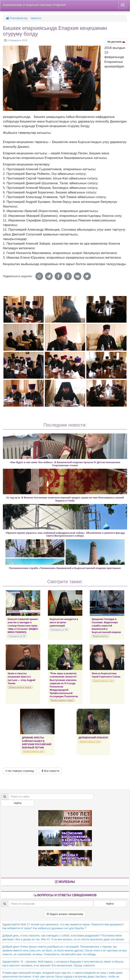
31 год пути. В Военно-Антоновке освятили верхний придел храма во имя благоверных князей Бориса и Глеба (65, 499)
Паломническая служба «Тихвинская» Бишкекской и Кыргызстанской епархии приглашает (65, 568)
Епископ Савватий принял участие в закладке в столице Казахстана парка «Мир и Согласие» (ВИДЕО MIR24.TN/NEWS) (23, 626)
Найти (18, 803)
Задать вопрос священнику (65, 914)
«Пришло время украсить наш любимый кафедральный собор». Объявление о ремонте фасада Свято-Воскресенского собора (65, 534)
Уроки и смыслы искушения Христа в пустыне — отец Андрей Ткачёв (21, 678)
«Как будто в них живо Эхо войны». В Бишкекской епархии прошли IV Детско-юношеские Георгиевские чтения (65, 464)
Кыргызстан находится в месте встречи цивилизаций (64, 622)
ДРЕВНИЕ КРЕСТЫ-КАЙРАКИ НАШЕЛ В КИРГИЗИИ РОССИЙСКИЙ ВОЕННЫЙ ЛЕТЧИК (37, 743)
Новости (36, 18)
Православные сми (103, 681)
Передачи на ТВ (17, 636)
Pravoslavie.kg (16, 18)
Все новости (50, 771)
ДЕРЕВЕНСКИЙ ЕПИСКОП (93, 738)
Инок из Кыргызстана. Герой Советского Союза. (106, 675)
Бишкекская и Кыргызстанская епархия (34, 5)
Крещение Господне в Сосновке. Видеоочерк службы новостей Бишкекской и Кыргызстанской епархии (106, 626)
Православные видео (20, 687)
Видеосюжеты (100, 636)
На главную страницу (20, 771)
